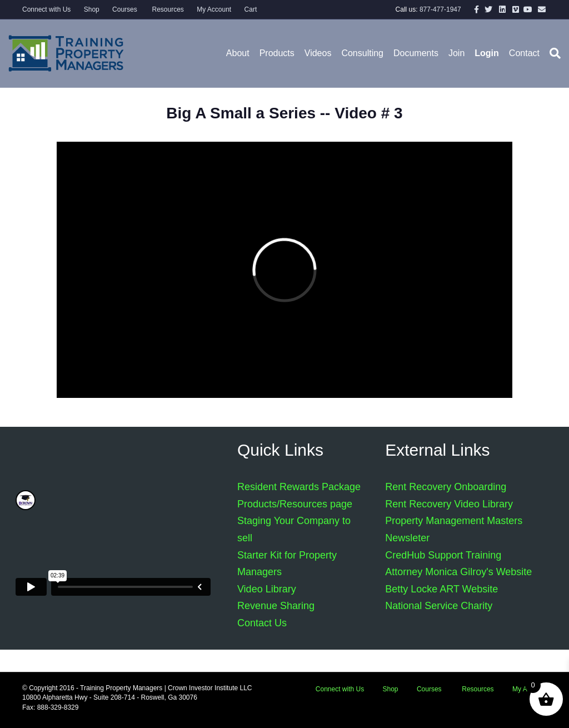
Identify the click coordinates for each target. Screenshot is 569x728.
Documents (416, 53)
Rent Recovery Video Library (449, 504)
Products (277, 53)
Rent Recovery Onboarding (446, 487)
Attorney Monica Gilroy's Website (458, 572)
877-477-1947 (440, 9)
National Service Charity (439, 606)
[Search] (553, 53)
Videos (318, 53)
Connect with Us (46, 9)
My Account (214, 9)
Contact (524, 53)
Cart (251, 9)
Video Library (267, 589)
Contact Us (262, 623)
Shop (92, 9)
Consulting (362, 53)
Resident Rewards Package (299, 487)
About (238, 53)
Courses (125, 9)
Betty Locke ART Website (441, 589)
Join (456, 53)
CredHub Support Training (443, 555)
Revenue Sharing (276, 606)
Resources (167, 9)
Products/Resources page (295, 504)
